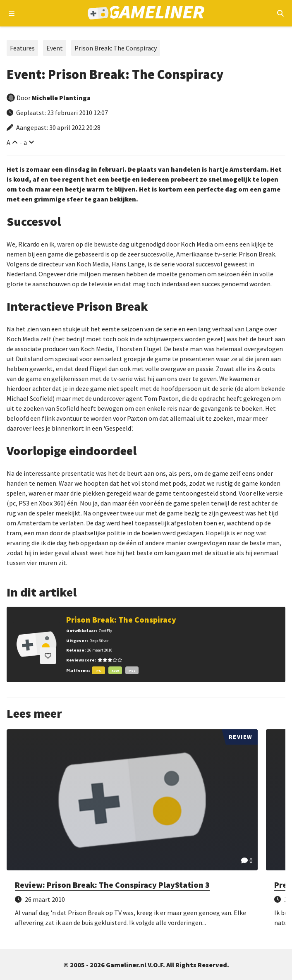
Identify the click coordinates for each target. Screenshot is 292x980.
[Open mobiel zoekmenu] (280, 13)
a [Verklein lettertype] (25, 142)
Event (55, 48)
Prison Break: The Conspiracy (116, 48)
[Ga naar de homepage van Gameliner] (146, 13)
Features (22, 48)
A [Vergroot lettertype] (8, 142)
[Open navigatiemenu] (12, 13)
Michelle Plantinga (61, 98)
